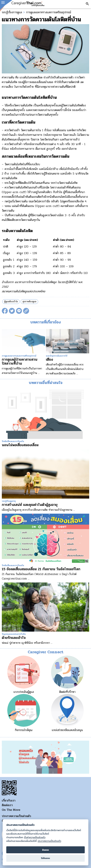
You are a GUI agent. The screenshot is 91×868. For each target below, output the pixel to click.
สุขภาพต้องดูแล (29, 301)
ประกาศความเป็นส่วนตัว (16, 816)
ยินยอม (45, 850)
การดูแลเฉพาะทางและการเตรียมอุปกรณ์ (49, 12)
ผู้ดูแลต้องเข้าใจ (11, 301)
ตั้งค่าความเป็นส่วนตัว (35, 837)
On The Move (11, 810)
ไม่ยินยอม (46, 858)
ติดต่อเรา (7, 805)
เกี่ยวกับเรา (9, 801)
